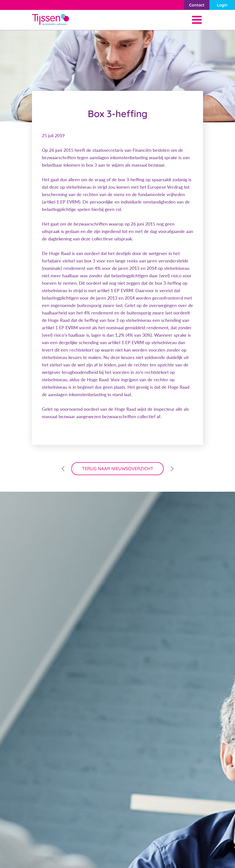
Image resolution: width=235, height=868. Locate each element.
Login (222, 5)
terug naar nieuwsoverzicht (118, 469)
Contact (197, 5)
